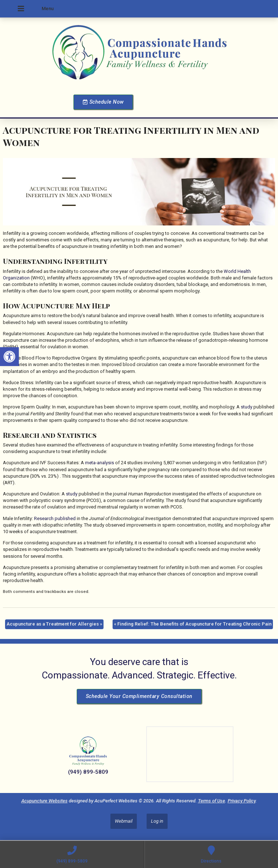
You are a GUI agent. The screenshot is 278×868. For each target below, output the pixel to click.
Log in (157, 821)
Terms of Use (212, 801)
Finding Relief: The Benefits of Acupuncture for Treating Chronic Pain (193, 624)
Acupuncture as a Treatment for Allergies (54, 624)
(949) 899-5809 (88, 772)
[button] (9, 357)
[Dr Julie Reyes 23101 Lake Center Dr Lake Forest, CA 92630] (190, 754)
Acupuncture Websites (45, 801)
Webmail (124, 821)
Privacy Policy (242, 801)
